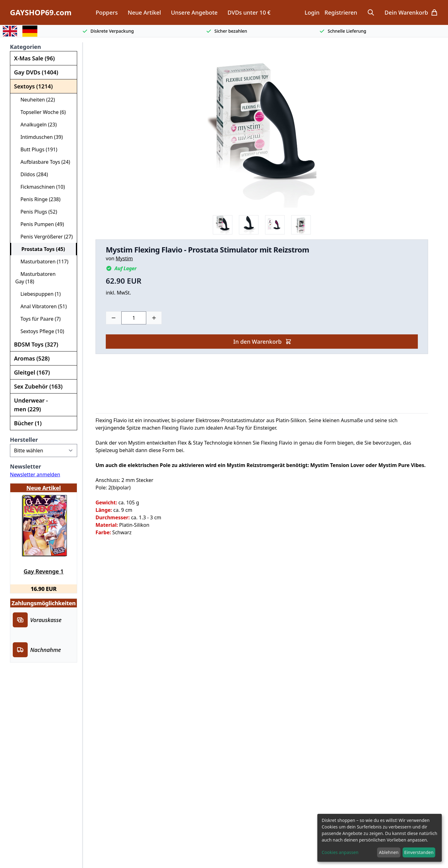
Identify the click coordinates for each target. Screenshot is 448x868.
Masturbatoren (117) (42, 262)
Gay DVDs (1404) (36, 72)
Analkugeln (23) (36, 125)
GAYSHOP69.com (41, 12)
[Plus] (154, 318)
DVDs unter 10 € (249, 12)
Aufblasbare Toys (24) (43, 162)
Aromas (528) (32, 358)
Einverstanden (419, 852)
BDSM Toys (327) (36, 344)
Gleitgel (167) (32, 372)
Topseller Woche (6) (40, 112)
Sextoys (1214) (33, 86)
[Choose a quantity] (134, 318)
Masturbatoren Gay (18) (35, 278)
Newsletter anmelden (35, 474)
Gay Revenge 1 (44, 571)
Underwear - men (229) (31, 405)
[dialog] (380, 838)
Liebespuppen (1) (38, 294)
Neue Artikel (144, 12)
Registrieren (341, 12)
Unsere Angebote (194, 12)
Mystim (124, 258)
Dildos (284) (32, 174)
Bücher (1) (28, 423)
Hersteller (24, 440)
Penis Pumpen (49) (40, 224)
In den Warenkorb (262, 342)
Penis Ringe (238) (38, 199)
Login (312, 12)
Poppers (107, 12)
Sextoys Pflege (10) (40, 331)
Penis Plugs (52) (36, 212)
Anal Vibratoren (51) (41, 306)
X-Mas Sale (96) (34, 58)
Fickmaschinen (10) (40, 187)
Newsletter (26, 466)
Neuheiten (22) (35, 100)
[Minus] (114, 318)
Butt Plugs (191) (36, 149)
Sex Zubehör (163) (38, 386)
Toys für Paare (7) (38, 319)
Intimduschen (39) (39, 137)
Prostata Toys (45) (41, 249)
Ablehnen (389, 852)
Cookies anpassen (340, 852)
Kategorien (26, 47)
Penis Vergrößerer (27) (44, 237)
